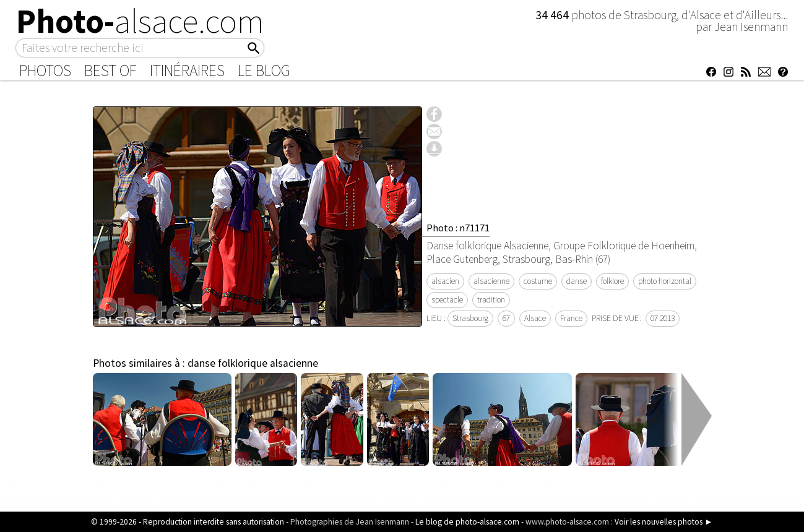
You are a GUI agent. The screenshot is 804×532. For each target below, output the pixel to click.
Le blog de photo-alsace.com (467, 522)
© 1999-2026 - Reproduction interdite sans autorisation (188, 522)
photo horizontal (665, 281)
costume (538, 281)
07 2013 (663, 318)
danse (577, 281)
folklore (612, 281)
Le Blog (264, 71)
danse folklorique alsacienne (253, 363)
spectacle (447, 300)
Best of (110, 71)
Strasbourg (470, 318)
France (571, 318)
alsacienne (491, 281)
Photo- (140, 21)
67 (506, 318)
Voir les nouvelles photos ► (664, 522)
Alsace (535, 318)
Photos (45, 71)
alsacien (445, 281)
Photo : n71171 (458, 228)
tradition (491, 300)
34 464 (553, 15)
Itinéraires (187, 71)
